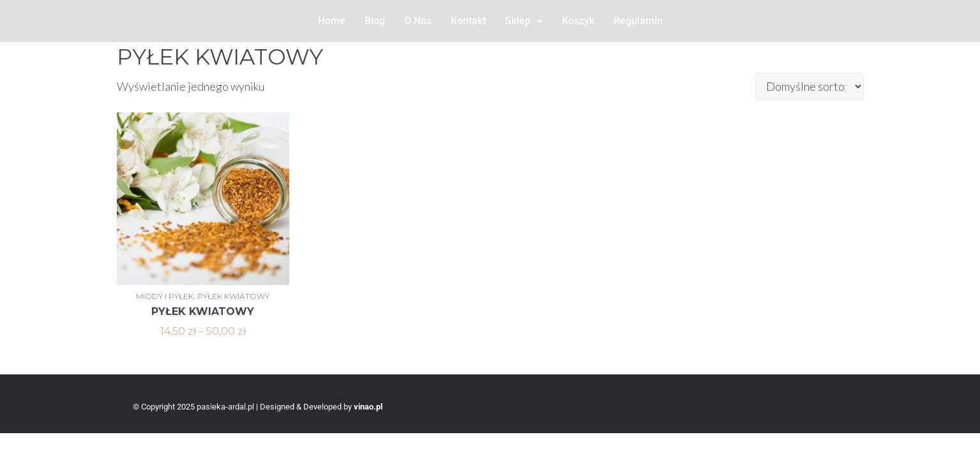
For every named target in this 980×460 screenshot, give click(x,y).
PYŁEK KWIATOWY (233, 296)
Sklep (524, 21)
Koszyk (578, 21)
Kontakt (468, 21)
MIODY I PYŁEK (165, 296)
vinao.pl (368, 407)
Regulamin (638, 21)
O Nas (418, 21)
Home (332, 21)
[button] (524, 21)
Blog (375, 21)
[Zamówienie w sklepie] (810, 86)
